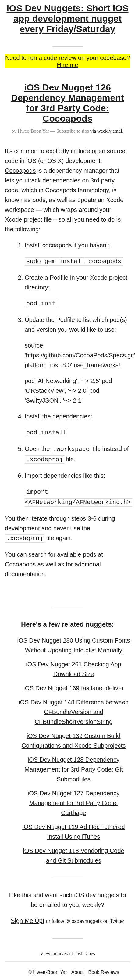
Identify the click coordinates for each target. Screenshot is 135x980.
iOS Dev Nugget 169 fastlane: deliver (74, 688)
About (78, 972)
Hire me (67, 65)
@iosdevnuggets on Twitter (95, 921)
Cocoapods (20, 171)
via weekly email (107, 131)
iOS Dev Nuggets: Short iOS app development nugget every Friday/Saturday (67, 18)
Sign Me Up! (27, 921)
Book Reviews (104, 972)
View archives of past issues (67, 954)
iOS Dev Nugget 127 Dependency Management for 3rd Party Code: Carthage (74, 803)
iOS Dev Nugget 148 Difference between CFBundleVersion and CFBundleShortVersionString (74, 712)
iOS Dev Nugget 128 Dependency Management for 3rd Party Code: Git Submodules (73, 769)
